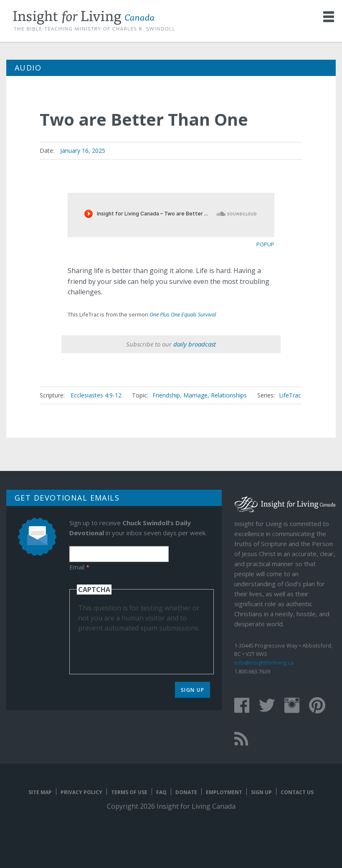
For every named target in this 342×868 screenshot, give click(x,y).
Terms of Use (129, 792)
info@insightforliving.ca (264, 663)
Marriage (195, 395)
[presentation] (142, 649)
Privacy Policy (81, 792)
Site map (40, 792)
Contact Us (297, 792)
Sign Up (193, 690)
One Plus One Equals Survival (183, 314)
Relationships (229, 395)
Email (79, 567)
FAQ (161, 792)
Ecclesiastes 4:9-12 (96, 395)
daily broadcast (195, 344)
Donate (186, 792)
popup (265, 244)
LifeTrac (290, 395)
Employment (224, 792)
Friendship (166, 395)
